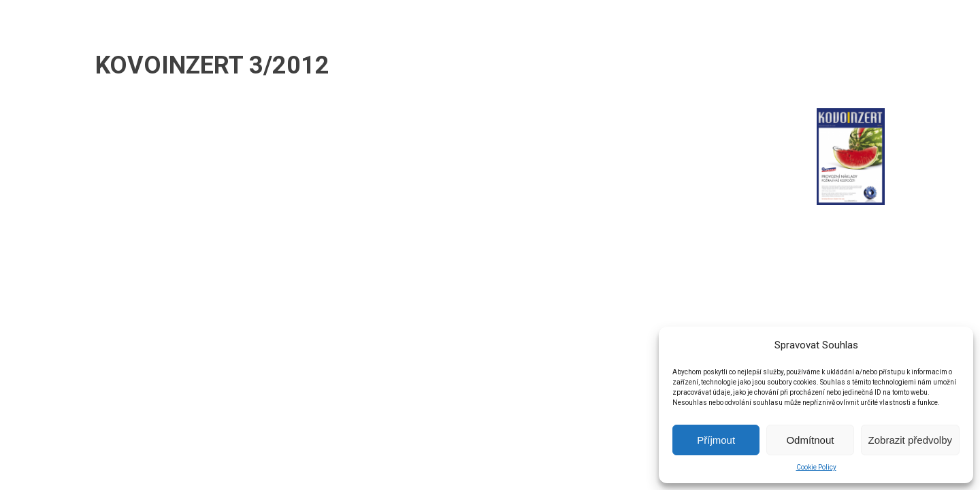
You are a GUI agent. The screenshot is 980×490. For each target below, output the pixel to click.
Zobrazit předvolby (910, 440)
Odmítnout (810, 440)
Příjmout (716, 440)
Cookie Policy (816, 467)
